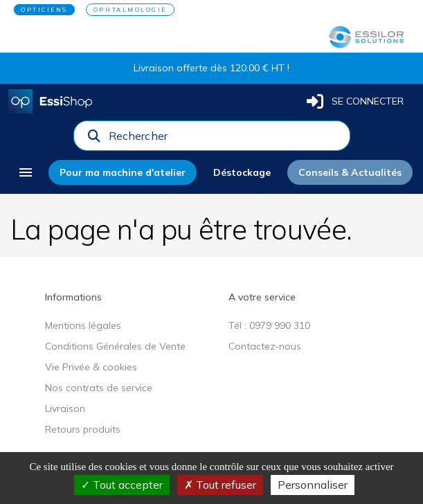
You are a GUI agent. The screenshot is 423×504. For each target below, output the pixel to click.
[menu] (26, 172)
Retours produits (83, 429)
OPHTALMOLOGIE (130, 10)
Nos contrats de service (99, 388)
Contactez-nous (265, 346)
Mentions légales (83, 325)
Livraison (65, 408)
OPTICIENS (44, 10)
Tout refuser (220, 485)
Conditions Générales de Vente (115, 346)
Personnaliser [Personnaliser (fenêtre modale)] (313, 485)
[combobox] (225, 139)
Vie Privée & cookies (91, 367)
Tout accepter (122, 485)
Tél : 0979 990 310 (269, 325)
